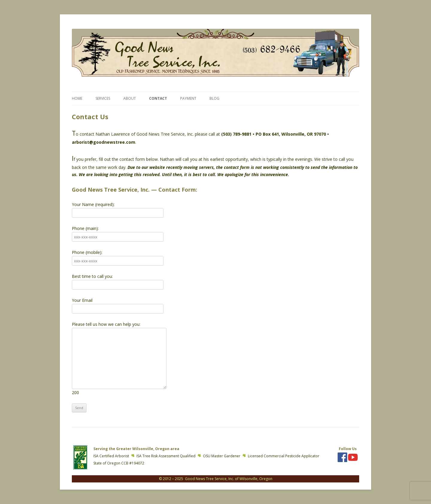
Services (103, 98)
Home (77, 98)
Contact (158, 98)
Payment (188, 98)
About (130, 98)
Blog (214, 98)
